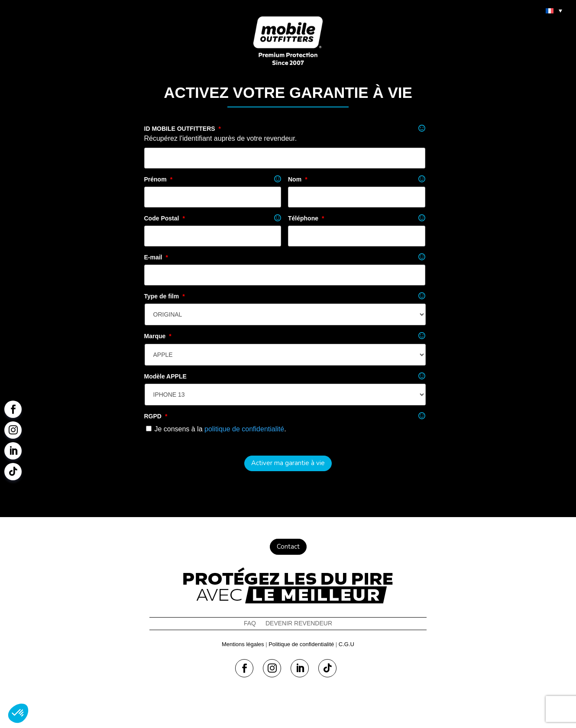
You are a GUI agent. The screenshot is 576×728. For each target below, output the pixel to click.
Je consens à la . (220, 429)
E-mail (156, 257)
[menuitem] (554, 10)
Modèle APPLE (165, 376)
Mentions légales (243, 644)
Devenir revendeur (299, 623)
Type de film (165, 296)
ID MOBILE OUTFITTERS (183, 129)
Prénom (159, 179)
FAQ (250, 623)
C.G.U (346, 644)
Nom (298, 179)
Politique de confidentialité (301, 644)
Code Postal (165, 218)
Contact (288, 547)
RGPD (156, 416)
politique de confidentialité (244, 429)
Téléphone (306, 218)
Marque (158, 336)
